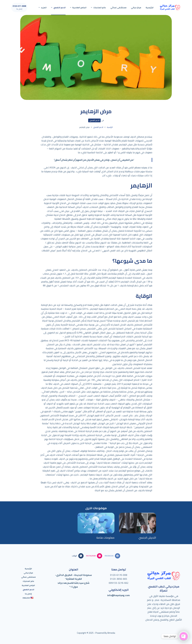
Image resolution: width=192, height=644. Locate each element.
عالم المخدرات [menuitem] (98, 7)
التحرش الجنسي (147, 538)
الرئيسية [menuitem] (150, 7)
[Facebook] (112, 556)
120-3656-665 (119, 579)
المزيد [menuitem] (42, 7)
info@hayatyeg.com (118, 595)
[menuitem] (28, 598)
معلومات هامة (105, 538)
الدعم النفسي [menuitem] (58, 7)
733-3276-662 (121, 583)
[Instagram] (94, 556)
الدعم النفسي (94, 120)
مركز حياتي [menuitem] (136, 7)
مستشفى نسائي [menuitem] (118, 7)
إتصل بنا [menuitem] (28, 594)
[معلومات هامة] (96, 523)
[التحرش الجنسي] (137, 523)
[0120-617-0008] (19, 7)
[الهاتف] (78, 556)
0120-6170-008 (119, 575)
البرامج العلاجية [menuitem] (78, 7)
